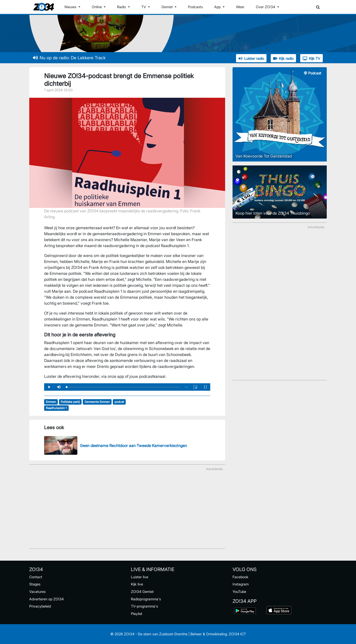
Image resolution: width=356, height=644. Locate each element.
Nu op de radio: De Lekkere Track (69, 58)
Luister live (140, 577)
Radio (122, 7)
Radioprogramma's (146, 599)
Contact (36, 577)
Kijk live (137, 584)
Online (97, 7)
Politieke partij (70, 402)
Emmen (51, 402)
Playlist (137, 614)
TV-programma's (144, 606)
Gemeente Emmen (97, 402)
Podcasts (195, 7)
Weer (240, 7)
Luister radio (251, 58)
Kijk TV (311, 58)
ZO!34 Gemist (142, 592)
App (218, 7)
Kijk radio (283, 58)
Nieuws (71, 7)
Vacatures (37, 592)
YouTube (239, 592)
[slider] (123, 387)
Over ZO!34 (266, 7)
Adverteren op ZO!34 (46, 599)
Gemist (168, 7)
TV (144, 7)
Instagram (241, 584)
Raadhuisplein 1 (56, 408)
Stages (35, 584)
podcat (119, 402)
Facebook (240, 577)
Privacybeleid (40, 606)
